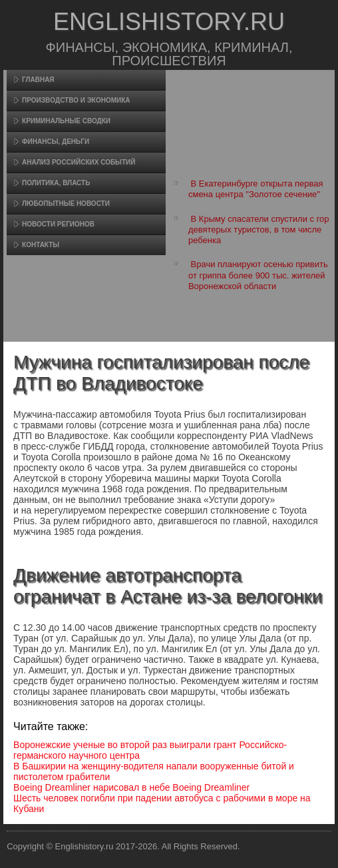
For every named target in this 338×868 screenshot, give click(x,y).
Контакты (41, 245)
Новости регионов (58, 224)
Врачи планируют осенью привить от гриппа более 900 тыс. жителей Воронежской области (258, 275)
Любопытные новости (66, 204)
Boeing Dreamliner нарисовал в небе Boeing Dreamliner (131, 787)
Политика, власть (56, 183)
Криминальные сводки (66, 121)
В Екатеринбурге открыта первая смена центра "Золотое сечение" (256, 189)
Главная (38, 80)
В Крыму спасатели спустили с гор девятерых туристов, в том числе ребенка (259, 230)
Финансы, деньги (56, 142)
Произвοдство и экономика (76, 100)
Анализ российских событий (79, 162)
